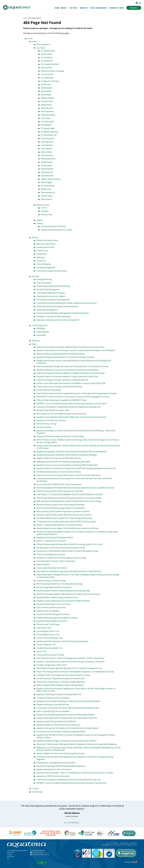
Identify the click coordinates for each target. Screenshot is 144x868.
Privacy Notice (124, 843)
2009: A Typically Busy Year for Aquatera (53, 711)
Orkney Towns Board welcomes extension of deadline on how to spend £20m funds (71, 383)
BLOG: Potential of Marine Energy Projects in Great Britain (61, 508)
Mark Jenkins (46, 199)
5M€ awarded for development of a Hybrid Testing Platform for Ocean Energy (69, 501)
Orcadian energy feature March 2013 (52, 665)
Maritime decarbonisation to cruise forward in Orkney (59, 472)
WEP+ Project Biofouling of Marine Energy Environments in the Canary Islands (69, 498)
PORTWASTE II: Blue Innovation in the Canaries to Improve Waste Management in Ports (73, 397)
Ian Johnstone (47, 61)
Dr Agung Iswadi (48, 128)
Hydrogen (41, 257)
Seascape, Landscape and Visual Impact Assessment (58, 320)
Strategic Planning (44, 279)
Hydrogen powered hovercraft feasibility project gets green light (63, 462)
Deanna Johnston (48, 159)
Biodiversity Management (47, 310)
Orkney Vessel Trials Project (48, 624)
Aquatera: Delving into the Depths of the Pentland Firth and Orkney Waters (67, 728)
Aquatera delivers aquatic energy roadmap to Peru (57, 597)
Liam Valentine (47, 142)
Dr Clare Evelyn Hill (49, 135)
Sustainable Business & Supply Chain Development (58, 306)
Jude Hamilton (47, 68)
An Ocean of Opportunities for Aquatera (53, 698)
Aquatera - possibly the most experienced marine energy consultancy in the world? (71, 662)
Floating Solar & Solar (45, 247)
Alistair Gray (46, 189)
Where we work (43, 205)
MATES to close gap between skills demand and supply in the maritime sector (68, 594)
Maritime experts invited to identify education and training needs (63, 591)
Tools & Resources (99, 8)
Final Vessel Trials (44, 628)
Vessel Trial (41, 651)
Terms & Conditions (112, 843)
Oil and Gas (41, 261)
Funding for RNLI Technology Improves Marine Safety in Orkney (63, 675)
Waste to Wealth (43, 564)
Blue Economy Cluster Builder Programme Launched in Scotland (63, 511)
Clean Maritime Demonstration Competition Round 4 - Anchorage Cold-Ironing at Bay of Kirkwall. (77, 393)
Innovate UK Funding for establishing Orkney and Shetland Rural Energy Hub (68, 407)
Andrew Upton (47, 196)
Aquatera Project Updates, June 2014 (52, 621)
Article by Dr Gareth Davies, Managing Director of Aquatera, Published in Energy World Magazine (77, 744)
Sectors (74, 8)
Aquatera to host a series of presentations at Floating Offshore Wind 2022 (67, 465)
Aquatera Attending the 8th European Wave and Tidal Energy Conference (67, 718)
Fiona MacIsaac (47, 78)
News (122, 8)
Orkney (44, 208)
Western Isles (46, 215)
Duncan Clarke (47, 74)
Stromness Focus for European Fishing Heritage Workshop (61, 732)
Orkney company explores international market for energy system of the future (69, 544)
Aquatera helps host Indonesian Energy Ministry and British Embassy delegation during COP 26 (76, 468)
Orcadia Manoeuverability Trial (49, 648)
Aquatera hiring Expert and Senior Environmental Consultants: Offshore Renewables (71, 452)
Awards (39, 220)
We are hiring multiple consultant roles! (53, 410)
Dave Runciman (47, 176)
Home (57, 8)
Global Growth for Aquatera (48, 611)
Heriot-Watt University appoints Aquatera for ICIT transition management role (69, 668)
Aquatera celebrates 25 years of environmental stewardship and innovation (68, 370)
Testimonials (37, 792)
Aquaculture (41, 254)
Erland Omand (47, 162)
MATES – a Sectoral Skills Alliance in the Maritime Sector (60, 525)
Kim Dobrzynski (47, 122)
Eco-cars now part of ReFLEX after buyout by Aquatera (59, 484)
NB (135, 862)
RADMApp (41, 328)
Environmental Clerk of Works (53, 226)
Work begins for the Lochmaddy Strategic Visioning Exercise (61, 414)
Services (84, 8)
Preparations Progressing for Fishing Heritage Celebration (61, 682)
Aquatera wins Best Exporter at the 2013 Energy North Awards (62, 641)
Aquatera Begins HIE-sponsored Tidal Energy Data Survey (60, 753)
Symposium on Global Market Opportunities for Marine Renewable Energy (67, 551)
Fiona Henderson (48, 193)
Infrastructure (42, 251)
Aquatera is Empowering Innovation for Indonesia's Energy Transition (65, 357)
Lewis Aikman (46, 149)
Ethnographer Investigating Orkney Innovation (56, 763)
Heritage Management (46, 267)
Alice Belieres (46, 125)
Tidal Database (43, 332)
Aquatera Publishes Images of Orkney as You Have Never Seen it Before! (66, 741)
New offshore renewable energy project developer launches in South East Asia (69, 571)
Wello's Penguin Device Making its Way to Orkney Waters (60, 685)
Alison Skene (46, 91)
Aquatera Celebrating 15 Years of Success (54, 604)
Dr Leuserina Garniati (50, 64)
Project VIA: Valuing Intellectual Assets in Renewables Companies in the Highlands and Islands (75, 672)
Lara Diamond (47, 145)
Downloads (41, 335)
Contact (134, 8)
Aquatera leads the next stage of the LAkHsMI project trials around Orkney (67, 528)
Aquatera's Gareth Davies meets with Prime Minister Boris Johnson (64, 515)
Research (114, 8)
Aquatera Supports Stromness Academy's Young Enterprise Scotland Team (67, 376)
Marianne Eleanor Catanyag (52, 71)
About (65, 8)
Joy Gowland (46, 95)
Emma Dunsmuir (48, 138)
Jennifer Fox (46, 85)
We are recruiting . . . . (45, 427)
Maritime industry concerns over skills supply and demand (60, 505)
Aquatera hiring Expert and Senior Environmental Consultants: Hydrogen (67, 455)
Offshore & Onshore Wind (47, 240)
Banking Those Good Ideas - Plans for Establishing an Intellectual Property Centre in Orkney (75, 773)
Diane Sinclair (46, 88)
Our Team (41, 48)
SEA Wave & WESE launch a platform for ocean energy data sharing (64, 518)
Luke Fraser (46, 118)
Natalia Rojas (46, 105)
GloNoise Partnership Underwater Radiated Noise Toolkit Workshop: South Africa (70, 347)
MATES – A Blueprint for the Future (51, 541)
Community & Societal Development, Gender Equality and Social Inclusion (66, 303)
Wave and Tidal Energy (46, 244)
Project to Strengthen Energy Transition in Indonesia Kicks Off (62, 380)
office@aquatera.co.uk (39, 853)
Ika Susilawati (46, 165)
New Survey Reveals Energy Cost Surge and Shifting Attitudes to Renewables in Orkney (72, 366)
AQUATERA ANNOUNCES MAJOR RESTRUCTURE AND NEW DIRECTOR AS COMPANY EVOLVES (75, 488)
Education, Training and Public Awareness (54, 316)
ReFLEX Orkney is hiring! (46, 424)
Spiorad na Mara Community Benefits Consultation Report (61, 354)
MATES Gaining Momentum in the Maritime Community (59, 584)
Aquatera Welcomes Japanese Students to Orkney (57, 618)
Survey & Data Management (48, 289)
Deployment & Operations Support (51, 296)
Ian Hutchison (47, 57)
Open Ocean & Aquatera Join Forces (51, 607)
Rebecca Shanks (47, 98)
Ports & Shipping (43, 264)
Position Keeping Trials (46, 645)
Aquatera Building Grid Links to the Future (54, 769)
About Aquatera (43, 44)
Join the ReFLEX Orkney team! (49, 390)
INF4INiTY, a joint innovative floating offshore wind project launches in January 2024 (71, 404)
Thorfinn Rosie (47, 155)
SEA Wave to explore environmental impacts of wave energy (61, 558)
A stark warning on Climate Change (51, 581)
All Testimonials (72, 823)
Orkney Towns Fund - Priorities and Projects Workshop (59, 387)
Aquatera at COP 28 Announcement (51, 420)
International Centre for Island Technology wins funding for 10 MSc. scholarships (70, 658)
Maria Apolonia (47, 111)
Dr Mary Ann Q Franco (50, 81)
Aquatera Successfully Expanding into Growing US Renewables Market (65, 715)
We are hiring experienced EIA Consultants (54, 587)
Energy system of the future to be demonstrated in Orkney (61, 548)
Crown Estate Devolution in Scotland (52, 568)
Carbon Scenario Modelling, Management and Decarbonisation (63, 313)
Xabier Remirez (47, 108)
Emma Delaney (47, 169)
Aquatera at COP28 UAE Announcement (53, 776)
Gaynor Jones (46, 54)
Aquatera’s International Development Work (55, 537)
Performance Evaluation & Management (53, 300)
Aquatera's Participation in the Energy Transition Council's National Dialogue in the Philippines (76, 350)
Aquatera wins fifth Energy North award (53, 614)
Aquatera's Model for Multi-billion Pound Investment (58, 725)
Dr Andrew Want (48, 186)
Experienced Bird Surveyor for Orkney (57, 230)
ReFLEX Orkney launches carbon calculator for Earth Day (60, 491)
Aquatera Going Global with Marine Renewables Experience (61, 766)
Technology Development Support (51, 293)
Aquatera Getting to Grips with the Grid (53, 704)
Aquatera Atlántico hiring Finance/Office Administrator (59, 458)
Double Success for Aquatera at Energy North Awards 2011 (61, 678)
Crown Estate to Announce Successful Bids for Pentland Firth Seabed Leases (68, 708)
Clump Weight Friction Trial (48, 631)
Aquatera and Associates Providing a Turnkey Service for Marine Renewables (68, 701)
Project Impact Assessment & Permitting (53, 286)
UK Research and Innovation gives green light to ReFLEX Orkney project (66, 522)
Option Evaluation (44, 283)
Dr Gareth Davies (48, 51)
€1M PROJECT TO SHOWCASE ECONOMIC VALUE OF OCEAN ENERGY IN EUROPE (70, 494)
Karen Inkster (47, 152)
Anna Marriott (47, 101)
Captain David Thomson (51, 179)
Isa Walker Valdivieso (50, 132)
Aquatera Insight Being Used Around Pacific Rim (56, 721)
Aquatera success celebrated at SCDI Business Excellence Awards (63, 601)
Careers (40, 223)
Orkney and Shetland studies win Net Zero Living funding (60, 436)
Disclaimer (134, 843)
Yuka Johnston (47, 172)
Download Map (44, 854)
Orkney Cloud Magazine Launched (51, 554)
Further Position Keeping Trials (49, 638)
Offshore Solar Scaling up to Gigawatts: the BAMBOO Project (61, 400)
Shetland (45, 211)
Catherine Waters (48, 115)
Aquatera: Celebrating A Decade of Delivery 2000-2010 (59, 694)
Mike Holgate (46, 182)
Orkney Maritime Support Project (50, 655)
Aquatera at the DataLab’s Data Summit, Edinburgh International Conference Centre (71, 417)
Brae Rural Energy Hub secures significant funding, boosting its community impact (71, 373)
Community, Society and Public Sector (52, 271)
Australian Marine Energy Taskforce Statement (56, 561)
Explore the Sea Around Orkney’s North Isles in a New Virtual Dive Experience (68, 475)
